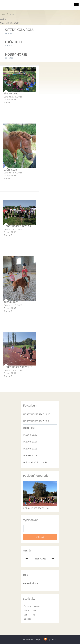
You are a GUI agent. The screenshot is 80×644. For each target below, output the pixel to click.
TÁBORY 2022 (11, 94)
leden (37, 559)
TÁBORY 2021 (30, 442)
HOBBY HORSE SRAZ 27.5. (18, 226)
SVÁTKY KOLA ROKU (20, 30)
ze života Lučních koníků (35, 462)
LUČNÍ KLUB (14, 42)
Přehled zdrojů (30, 583)
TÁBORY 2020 (30, 435)
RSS (54, 639)
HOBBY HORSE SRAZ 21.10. (18, 367)
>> (53, 559)
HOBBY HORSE (16, 54)
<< (27, 559)
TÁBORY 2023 (11, 302)
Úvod (3, 14)
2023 (44, 559)
